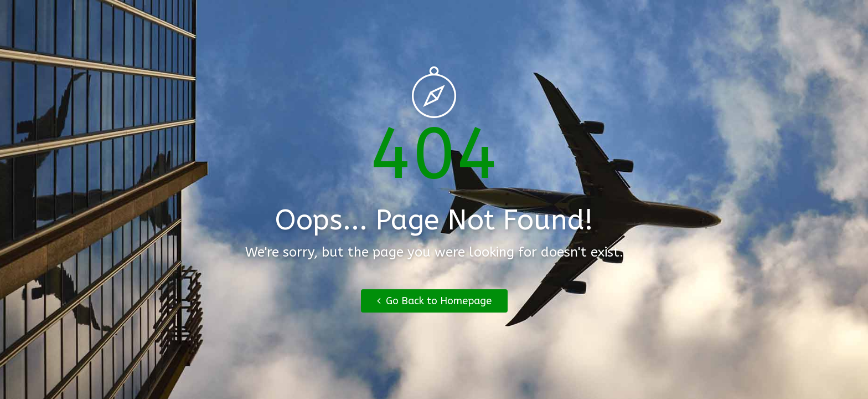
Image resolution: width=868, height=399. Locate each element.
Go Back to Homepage (434, 301)
